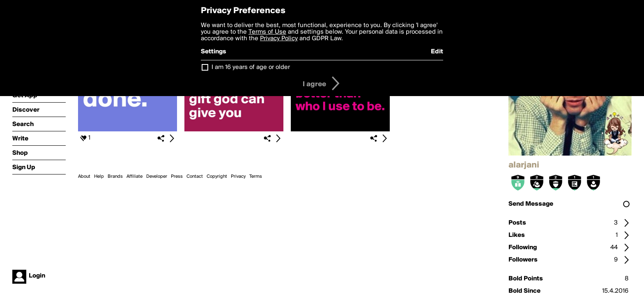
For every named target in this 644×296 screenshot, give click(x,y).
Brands (115, 177)
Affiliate (135, 177)
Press (177, 177)
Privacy (238, 177)
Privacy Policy (279, 39)
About (84, 177)
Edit (437, 52)
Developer (157, 177)
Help (99, 177)
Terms (256, 177)
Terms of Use (267, 32)
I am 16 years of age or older (251, 67)
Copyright (217, 177)
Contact (195, 177)
